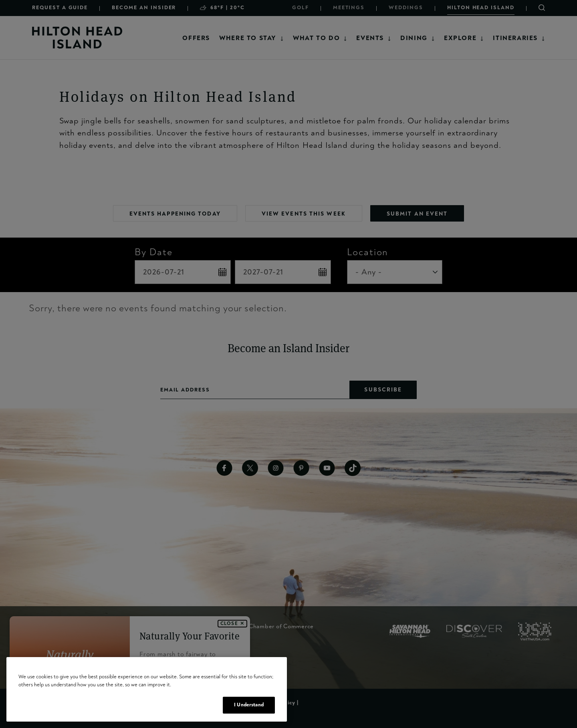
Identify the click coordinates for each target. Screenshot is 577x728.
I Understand (249, 705)
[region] (147, 689)
